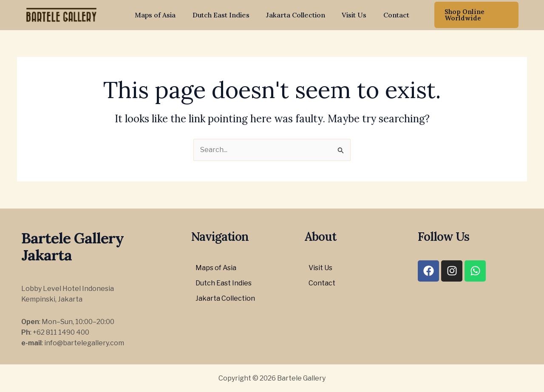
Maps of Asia (161, 15)
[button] (473, 15)
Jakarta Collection (296, 15)
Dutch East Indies (224, 15)
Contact (390, 15)
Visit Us (351, 15)
